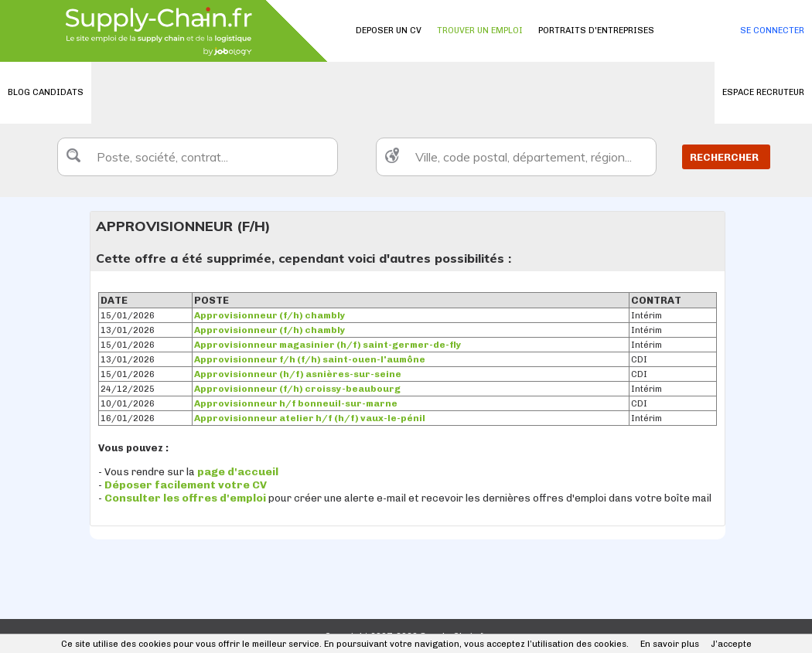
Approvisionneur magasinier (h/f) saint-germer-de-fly (328, 345)
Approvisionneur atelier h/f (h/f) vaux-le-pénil (310, 418)
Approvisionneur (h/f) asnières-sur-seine (298, 374)
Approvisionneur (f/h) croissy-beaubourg (297, 389)
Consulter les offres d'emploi (186, 498)
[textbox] (198, 157)
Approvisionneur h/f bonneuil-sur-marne (296, 403)
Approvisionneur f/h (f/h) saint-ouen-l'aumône (310, 359)
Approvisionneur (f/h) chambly (270, 315)
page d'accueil (238, 472)
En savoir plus (670, 644)
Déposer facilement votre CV (186, 485)
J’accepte (731, 644)
